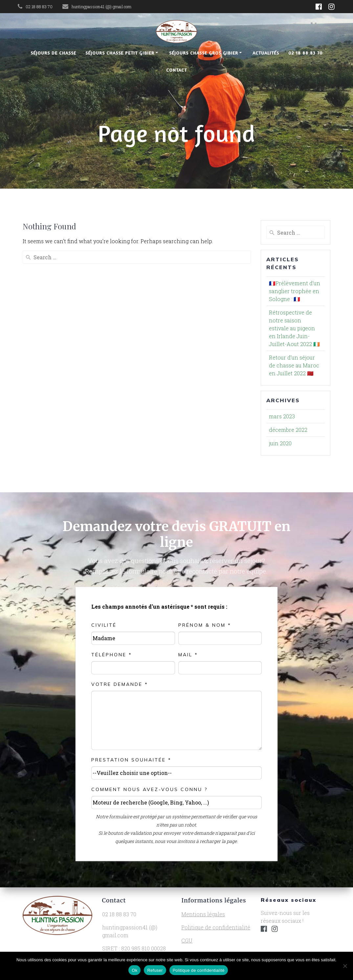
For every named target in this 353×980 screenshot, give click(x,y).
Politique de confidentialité (216, 927)
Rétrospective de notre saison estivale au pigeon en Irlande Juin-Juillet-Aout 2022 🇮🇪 (294, 328)
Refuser (155, 970)
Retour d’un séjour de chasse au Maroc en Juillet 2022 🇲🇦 (294, 365)
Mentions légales (203, 914)
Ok (134, 970)
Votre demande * (120, 684)
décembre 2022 (288, 430)
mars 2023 (282, 416)
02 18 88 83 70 (305, 53)
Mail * (188, 655)
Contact (176, 70)
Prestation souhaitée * (131, 760)
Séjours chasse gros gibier (204, 53)
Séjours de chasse (53, 53)
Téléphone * (112, 655)
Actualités (266, 53)
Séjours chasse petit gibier (120, 53)
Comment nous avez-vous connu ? (149, 789)
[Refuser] (345, 966)
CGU (187, 940)
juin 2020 (280, 443)
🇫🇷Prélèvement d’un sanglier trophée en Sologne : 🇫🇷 (295, 291)
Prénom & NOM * (205, 625)
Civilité (104, 625)
